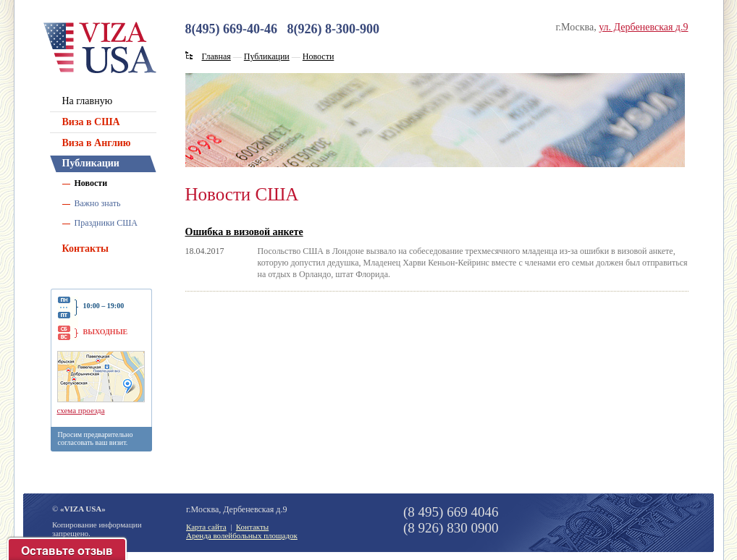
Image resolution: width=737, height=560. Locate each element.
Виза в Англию (97, 143)
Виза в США (91, 122)
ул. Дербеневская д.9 (643, 27)
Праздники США (106, 223)
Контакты (85, 249)
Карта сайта (206, 527)
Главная (216, 56)
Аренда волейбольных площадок (242, 535)
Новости (91, 183)
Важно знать (98, 203)
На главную (88, 101)
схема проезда (81, 410)
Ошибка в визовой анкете (244, 232)
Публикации (91, 163)
